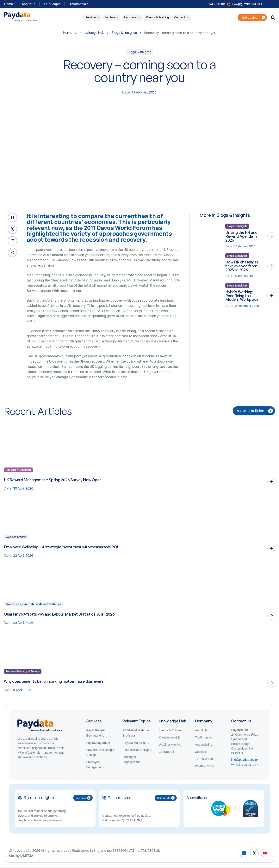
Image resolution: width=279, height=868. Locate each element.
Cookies (200, 752)
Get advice (253, 17)
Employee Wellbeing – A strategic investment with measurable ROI (62, 548)
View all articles (255, 411)
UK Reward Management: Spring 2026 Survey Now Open (53, 480)
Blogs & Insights (124, 33)
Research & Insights (19, 470)
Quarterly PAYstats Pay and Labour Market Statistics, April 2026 (59, 615)
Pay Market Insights (136, 743)
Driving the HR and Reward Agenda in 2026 (241, 236)
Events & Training (158, 17)
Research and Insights (137, 750)
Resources (131, 17)
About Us (28, 4)
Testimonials (79, 4)
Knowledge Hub (92, 33)
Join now (83, 799)
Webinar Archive (16, 538)
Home (68, 33)
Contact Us (182, 17)
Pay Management (98, 743)
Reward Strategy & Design (23, 672)
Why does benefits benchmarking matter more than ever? (54, 682)
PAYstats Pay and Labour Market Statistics (33, 605)
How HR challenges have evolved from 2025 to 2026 (242, 266)
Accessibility (204, 745)
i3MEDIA (27, 856)
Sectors (110, 17)
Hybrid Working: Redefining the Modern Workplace (242, 296)
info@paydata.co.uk (245, 760)
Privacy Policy (204, 767)
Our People (52, 4)
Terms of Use (204, 759)
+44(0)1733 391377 (247, 4)
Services (91, 17)
